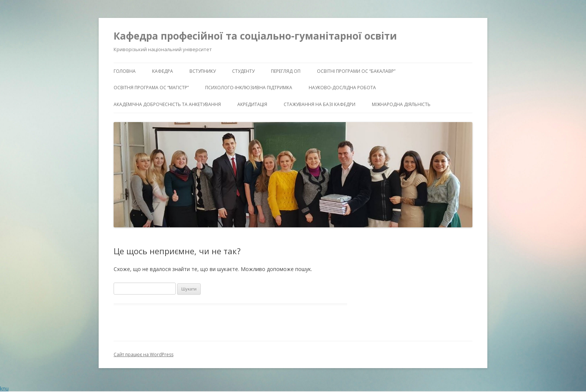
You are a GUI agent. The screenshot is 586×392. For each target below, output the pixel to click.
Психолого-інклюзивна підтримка (249, 88)
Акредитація (252, 104)
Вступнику (203, 71)
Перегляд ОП (286, 71)
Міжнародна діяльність (401, 104)
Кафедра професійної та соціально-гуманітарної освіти (255, 36)
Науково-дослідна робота (342, 88)
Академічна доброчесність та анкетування (167, 104)
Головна (125, 71)
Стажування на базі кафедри (320, 104)
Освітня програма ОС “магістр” (151, 88)
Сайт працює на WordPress (144, 354)
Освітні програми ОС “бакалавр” (356, 71)
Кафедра (163, 71)
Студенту (243, 71)
